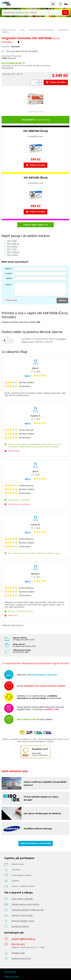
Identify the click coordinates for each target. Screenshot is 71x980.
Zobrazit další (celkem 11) (36, 225)
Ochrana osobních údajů (22, 915)
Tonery (22, 30)
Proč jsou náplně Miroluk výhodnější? (22, 51)
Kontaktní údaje (18, 953)
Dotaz (8, 284)
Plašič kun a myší (12, 976)
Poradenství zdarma (20, 926)
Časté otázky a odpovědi (22, 899)
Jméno (8, 269)
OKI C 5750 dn (13, 252)
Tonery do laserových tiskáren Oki (41, 30)
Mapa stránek (10, 972)
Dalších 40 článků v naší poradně (36, 843)
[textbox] (32, 12)
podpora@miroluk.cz (23, 939)
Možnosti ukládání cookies (23, 921)
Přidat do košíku (56, 82)
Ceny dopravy (7, 68)
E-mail (8, 273)
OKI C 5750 (12, 249)
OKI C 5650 (12, 241)
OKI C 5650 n (12, 246)
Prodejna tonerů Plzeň (21, 958)
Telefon (9, 278)
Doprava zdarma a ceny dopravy (25, 904)
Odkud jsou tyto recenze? (12, 625)
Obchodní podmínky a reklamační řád (27, 910)
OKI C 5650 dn (13, 243)
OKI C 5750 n (12, 255)
